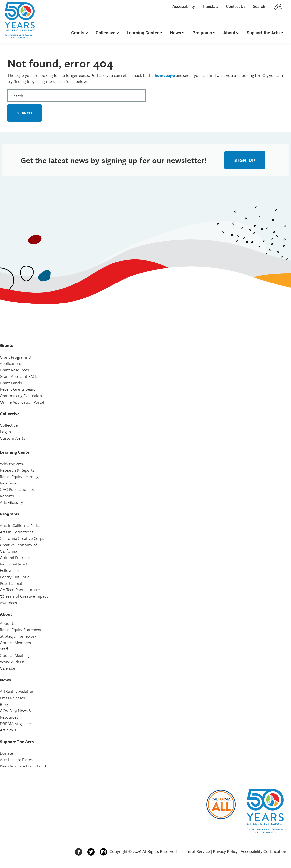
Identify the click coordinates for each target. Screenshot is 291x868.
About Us (8, 623)
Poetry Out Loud (15, 577)
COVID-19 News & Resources (16, 714)
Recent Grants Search (19, 389)
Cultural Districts (15, 557)
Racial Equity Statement (21, 630)
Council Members (15, 642)
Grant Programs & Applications (16, 360)
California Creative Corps (22, 538)
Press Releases (12, 698)
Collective (106, 33)
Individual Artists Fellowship (15, 567)
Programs (202, 33)
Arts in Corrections (17, 532)
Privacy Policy (225, 851)
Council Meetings (15, 655)
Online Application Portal (22, 402)
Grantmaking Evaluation (21, 395)
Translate (210, 7)
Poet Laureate (12, 583)
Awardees (8, 602)
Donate (6, 753)
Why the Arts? (12, 464)
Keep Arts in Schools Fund (23, 766)
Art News (8, 730)
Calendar (8, 668)
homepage (165, 75)
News (175, 33)
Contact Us (236, 7)
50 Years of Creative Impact (24, 596)
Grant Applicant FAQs (19, 376)
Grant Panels (11, 383)
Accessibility (184, 7)
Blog (4, 704)
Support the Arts (263, 33)
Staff (4, 649)
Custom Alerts (13, 438)
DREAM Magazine (15, 723)
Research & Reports (17, 470)
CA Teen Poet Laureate (20, 590)
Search (260, 7)
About (229, 33)
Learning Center (143, 33)
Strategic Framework (18, 636)
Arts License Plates (16, 759)
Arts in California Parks (20, 525)
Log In (5, 432)
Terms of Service (195, 851)
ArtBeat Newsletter (17, 691)
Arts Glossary (12, 502)
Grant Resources (14, 370)
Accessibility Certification (263, 851)
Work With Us (12, 662)
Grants (78, 33)
